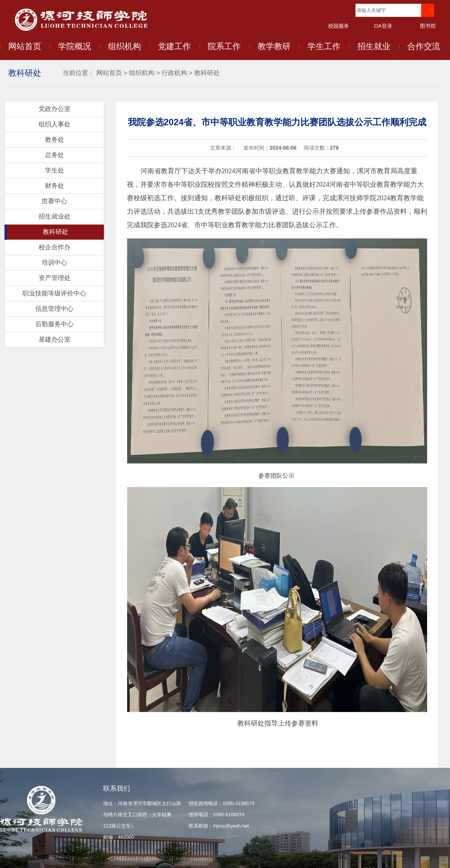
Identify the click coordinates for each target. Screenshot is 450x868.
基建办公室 (55, 340)
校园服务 (339, 26)
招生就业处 (55, 217)
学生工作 (324, 46)
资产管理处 (55, 278)
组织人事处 (55, 124)
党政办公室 (55, 109)
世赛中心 (54, 201)
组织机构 (124, 46)
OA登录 (383, 26)
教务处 (55, 140)
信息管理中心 (54, 309)
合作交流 (424, 46)
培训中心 (54, 263)
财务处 (55, 186)
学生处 (55, 170)
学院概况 (75, 46)
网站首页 (25, 46)
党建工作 (174, 46)
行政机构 (174, 73)
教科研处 (207, 73)
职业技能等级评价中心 (54, 293)
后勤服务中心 (54, 324)
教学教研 (274, 46)
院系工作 (224, 46)
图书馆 (428, 26)
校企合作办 (55, 247)
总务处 (55, 155)
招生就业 (374, 46)
